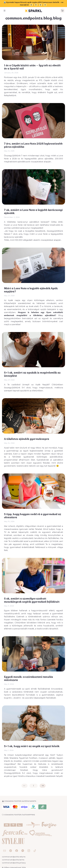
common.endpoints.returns (14, 857)
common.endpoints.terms (13, 860)
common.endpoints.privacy (14, 863)
